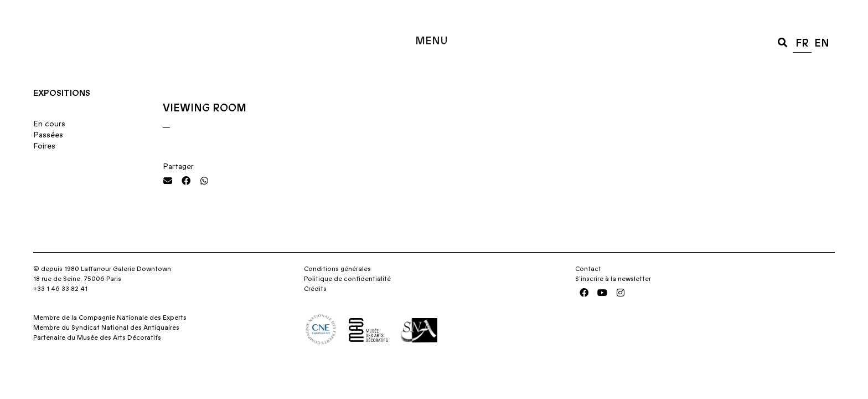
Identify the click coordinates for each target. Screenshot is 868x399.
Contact (588, 291)
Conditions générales (337, 291)
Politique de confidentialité (347, 301)
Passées (48, 157)
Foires (44, 168)
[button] (782, 42)
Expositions (62, 115)
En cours (49, 146)
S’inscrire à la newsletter (613, 301)
